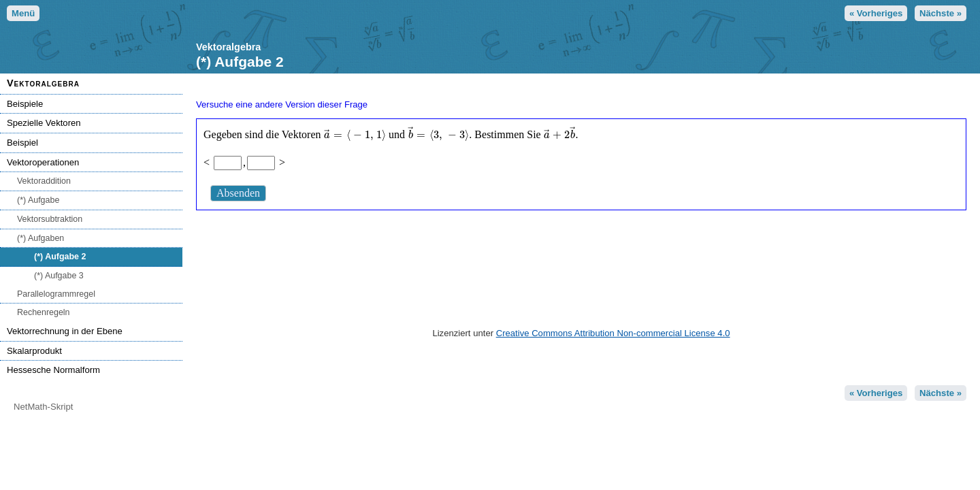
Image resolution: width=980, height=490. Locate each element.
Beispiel (22, 143)
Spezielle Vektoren (44, 123)
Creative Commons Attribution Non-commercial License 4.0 (613, 333)
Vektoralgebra (43, 83)
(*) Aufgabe (38, 200)
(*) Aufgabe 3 (59, 276)
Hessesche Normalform (53, 370)
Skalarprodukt (34, 351)
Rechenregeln (44, 312)
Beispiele (25, 104)
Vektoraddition (44, 181)
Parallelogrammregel (56, 294)
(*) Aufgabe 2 (60, 257)
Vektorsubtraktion (50, 219)
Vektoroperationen (43, 162)
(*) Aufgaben (40, 238)
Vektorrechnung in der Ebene (65, 331)
